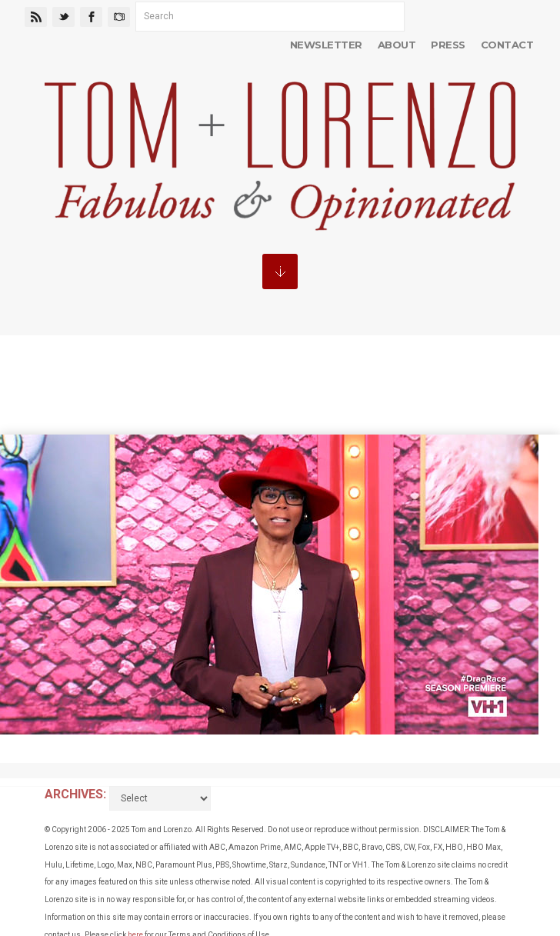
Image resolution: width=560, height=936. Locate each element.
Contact (507, 45)
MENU (280, 271)
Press (448, 45)
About (397, 45)
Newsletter (326, 45)
